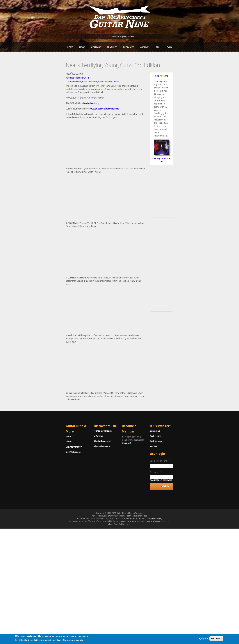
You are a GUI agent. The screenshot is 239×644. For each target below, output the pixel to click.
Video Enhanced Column (76, 79)
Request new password (178, 598)
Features (112, 46)
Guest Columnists (57, 79)
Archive (144, 46)
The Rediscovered (86, 560)
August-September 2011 (44, 75)
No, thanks (208, 639)
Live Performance (40, 79)
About (36, 554)
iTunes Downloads (86, 549)
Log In (169, 46)
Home (70, 46)
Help (157, 46)
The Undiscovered (86, 565)
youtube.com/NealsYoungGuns (71, 103)
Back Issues (172, 554)
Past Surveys (173, 560)
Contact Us (172, 549)
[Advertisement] (186, 154)
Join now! (137, 553)
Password (172, 590)
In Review (82, 554)
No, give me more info (82, 640)
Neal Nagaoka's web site (186, 124)
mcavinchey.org (40, 565)
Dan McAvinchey (41, 560)
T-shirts (170, 565)
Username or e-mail (176, 579)
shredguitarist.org (57, 98)
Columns (96, 46)
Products (129, 46)
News (82, 46)
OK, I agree (194, 639)
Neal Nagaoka (186, 73)
